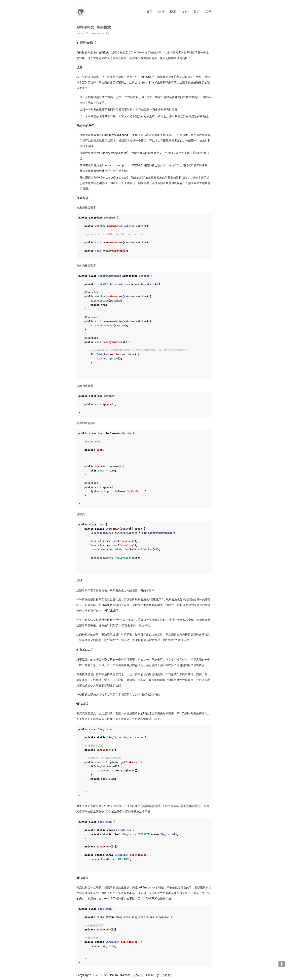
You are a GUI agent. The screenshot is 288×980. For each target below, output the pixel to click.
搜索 (173, 12)
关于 (208, 12)
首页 (149, 12)
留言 (197, 12)
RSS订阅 (138, 975)
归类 (161, 12)
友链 (185, 12)
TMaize (166, 975)
